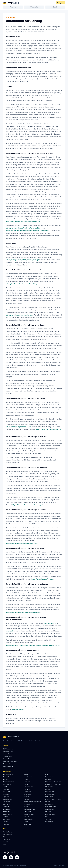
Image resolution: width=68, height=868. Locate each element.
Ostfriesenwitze (50, 809)
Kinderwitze (6, 802)
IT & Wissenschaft (8, 749)
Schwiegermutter (50, 814)
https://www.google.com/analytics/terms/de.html (23, 228)
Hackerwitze (28, 792)
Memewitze (6, 807)
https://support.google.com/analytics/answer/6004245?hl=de (28, 231)
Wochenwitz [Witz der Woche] (34, 7)
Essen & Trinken (8, 759)
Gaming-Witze (7, 792)
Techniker (48, 819)
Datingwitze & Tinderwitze (53, 784)
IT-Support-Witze (50, 794)
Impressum (55, 865)
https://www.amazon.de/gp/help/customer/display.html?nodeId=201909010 (32, 645)
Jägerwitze (6, 797)
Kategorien (61, 3)
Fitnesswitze (49, 787)
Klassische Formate (9, 764)
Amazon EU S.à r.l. (50, 623)
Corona (26, 784)
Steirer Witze (7, 819)
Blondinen (48, 779)
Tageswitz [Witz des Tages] (13, 7)
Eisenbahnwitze (29, 787)
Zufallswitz (6, 837)
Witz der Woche (7, 834)
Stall (47, 817)
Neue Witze (6, 842)
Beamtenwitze (28, 777)
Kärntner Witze (7, 799)
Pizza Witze (27, 812)
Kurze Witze (6, 804)
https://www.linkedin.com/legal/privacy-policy (22, 543)
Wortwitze (6, 824)
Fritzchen (27, 789)
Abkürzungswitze (8, 774)
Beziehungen (49, 777)
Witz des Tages (7, 832)
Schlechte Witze (8, 814)
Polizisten (48, 812)
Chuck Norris (7, 784)
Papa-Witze (6, 812)
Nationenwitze (7, 809)
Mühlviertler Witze (51, 807)
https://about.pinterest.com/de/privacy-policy (29, 505)
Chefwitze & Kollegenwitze (53, 782)
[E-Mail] (17, 857)
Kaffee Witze (49, 797)
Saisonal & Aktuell (8, 766)
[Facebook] (5, 857)
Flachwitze (6, 789)
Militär (26, 807)
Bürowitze (27, 782)
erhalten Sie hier (18, 709)
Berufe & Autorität (8, 751)
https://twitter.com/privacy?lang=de (19, 427)
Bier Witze (6, 779)
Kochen (48, 802)
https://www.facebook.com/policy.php (19, 315)
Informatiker (28, 794)
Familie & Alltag (7, 756)
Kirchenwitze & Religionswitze (33, 802)
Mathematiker (49, 804)
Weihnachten (49, 822)
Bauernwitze (6, 777)
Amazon (26, 774)
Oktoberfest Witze (29, 809)
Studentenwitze (29, 819)
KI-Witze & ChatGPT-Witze (53, 799)
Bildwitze (27, 779)
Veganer (27, 822)
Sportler (5, 817)
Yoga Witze (27, 824)
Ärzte (47, 774)
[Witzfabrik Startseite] (11, 3)
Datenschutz (62, 865)
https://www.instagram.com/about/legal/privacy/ (23, 612)
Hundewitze (6, 794)
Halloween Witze (50, 792)
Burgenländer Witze (9, 782)
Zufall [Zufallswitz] (55, 7)
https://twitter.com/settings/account (49, 429)
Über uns (5, 844)
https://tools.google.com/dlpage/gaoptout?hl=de (23, 221)
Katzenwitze (28, 799)
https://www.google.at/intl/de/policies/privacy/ (22, 260)
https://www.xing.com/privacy (42, 579)
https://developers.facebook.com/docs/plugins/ (23, 284)
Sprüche (27, 817)
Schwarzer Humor (29, 814)
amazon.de (10, 631)
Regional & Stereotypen (10, 761)
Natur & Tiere (7, 754)
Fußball (47, 789)
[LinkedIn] (11, 857)
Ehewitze (5, 787)
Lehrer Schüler (28, 804)
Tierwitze (6, 822)
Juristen (26, 797)
